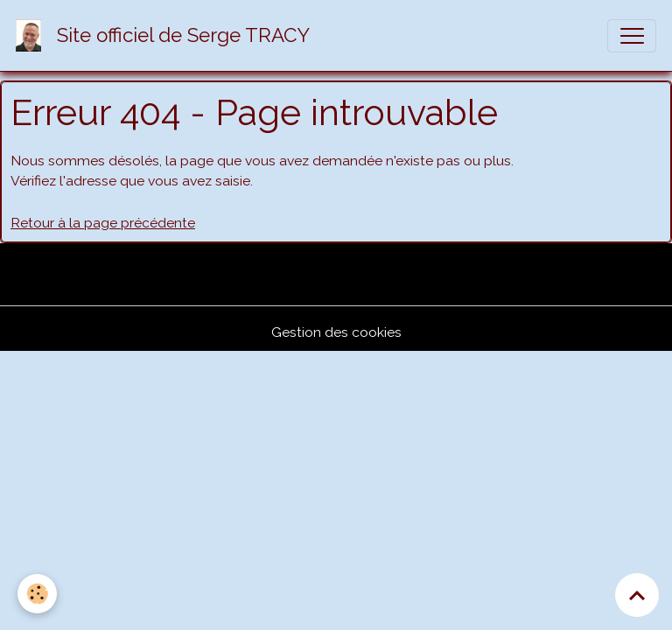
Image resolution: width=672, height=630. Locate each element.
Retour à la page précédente (103, 223)
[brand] (167, 35)
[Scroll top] (637, 595)
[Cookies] (37, 594)
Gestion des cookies (336, 332)
